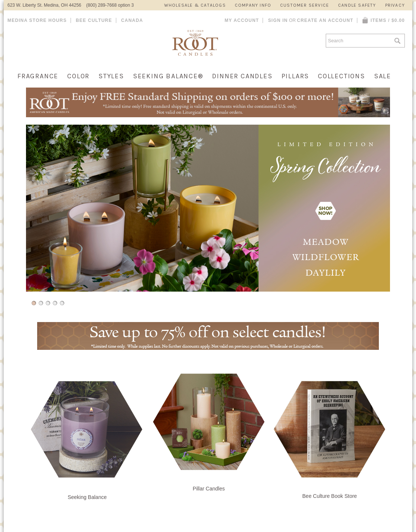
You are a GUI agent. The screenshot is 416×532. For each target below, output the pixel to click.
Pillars (295, 76)
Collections (342, 76)
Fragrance (38, 76)
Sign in (278, 20)
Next (392, 217)
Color (78, 76)
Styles (111, 76)
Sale (383, 76)
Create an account (325, 20)
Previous (24, 217)
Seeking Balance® (168, 76)
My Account (242, 20)
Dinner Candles (242, 76)
